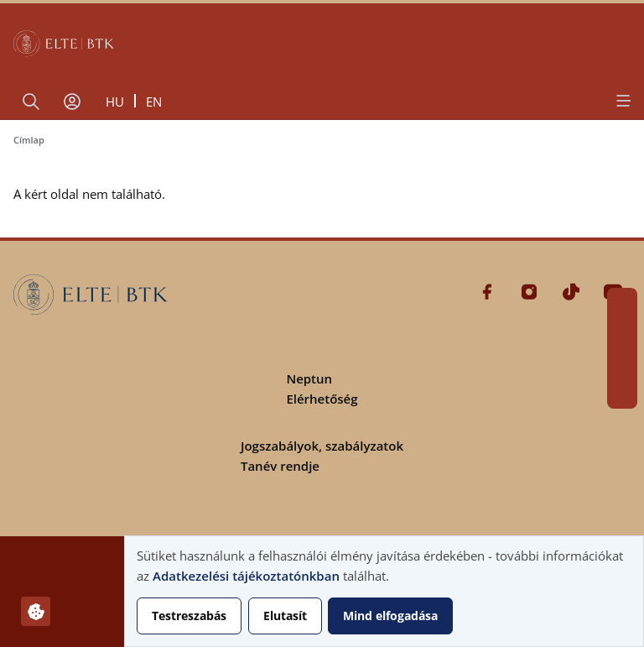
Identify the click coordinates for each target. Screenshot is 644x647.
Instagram (622, 333)
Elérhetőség (322, 399)
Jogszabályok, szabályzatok (322, 446)
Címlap (29, 140)
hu (115, 102)
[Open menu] (622, 101)
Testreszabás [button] (189, 616)
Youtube (622, 394)
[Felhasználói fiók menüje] (72, 102)
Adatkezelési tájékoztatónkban (246, 576)
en (154, 102)
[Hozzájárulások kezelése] (36, 611)
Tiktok (622, 363)
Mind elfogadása (390, 616)
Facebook (622, 303)
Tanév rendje (280, 466)
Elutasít (285, 616)
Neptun (309, 378)
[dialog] (384, 591)
